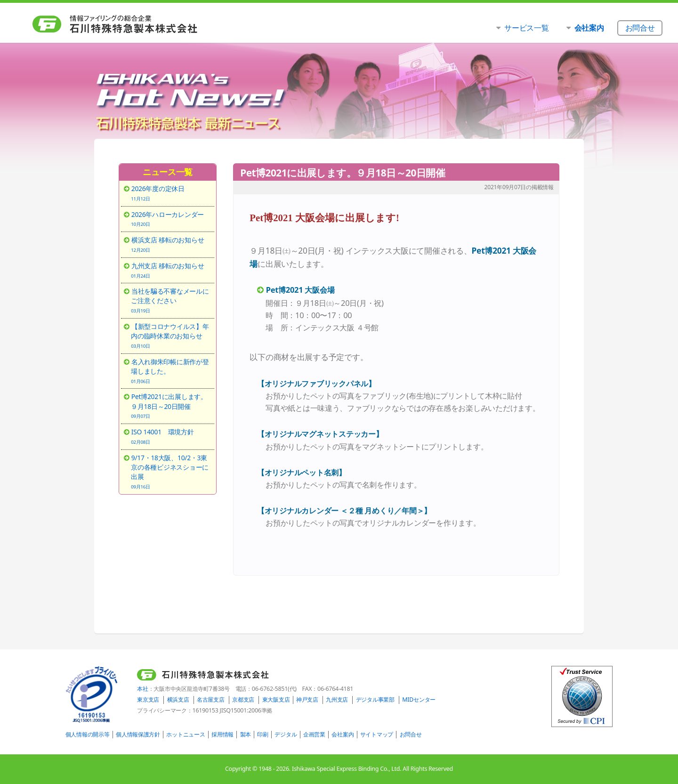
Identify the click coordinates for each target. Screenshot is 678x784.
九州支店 (337, 700)
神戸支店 (307, 700)
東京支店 (148, 700)
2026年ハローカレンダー (171, 219)
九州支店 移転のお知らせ (171, 270)
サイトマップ (377, 734)
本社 (142, 689)
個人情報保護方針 (138, 734)
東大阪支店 (276, 700)
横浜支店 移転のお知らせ (171, 244)
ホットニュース (186, 734)
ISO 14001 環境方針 (171, 436)
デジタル (286, 734)
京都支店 (243, 700)
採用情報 (222, 734)
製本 (246, 734)
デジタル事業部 (375, 700)
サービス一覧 (526, 28)
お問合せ (411, 734)
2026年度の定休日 (171, 193)
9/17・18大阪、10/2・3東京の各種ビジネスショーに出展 (171, 472)
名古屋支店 (211, 700)
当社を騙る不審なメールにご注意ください (171, 300)
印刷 (262, 734)
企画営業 (314, 734)
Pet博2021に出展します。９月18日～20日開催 (171, 406)
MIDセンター (419, 700)
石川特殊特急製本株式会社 (134, 24)
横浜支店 (178, 700)
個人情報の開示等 (88, 734)
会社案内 (343, 734)
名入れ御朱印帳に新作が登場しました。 (171, 371)
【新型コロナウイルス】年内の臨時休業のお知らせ (171, 336)
